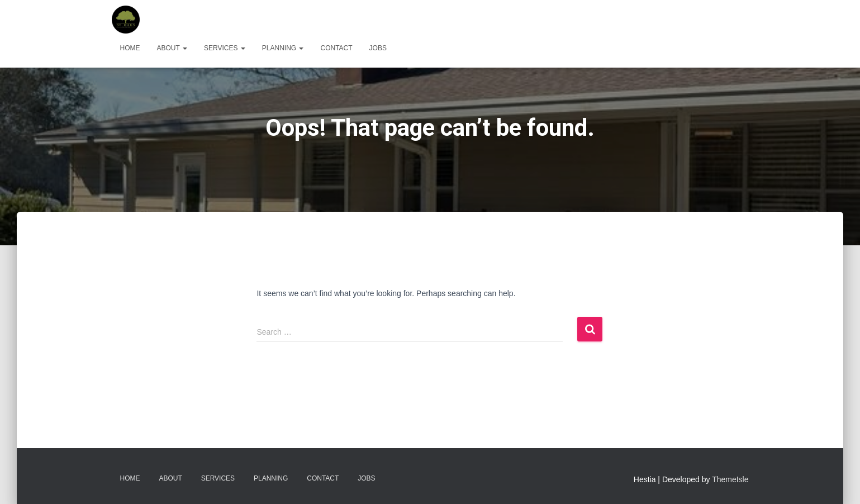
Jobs (378, 48)
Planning (283, 48)
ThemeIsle (730, 479)
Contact (336, 48)
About (172, 48)
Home (130, 48)
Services (225, 48)
